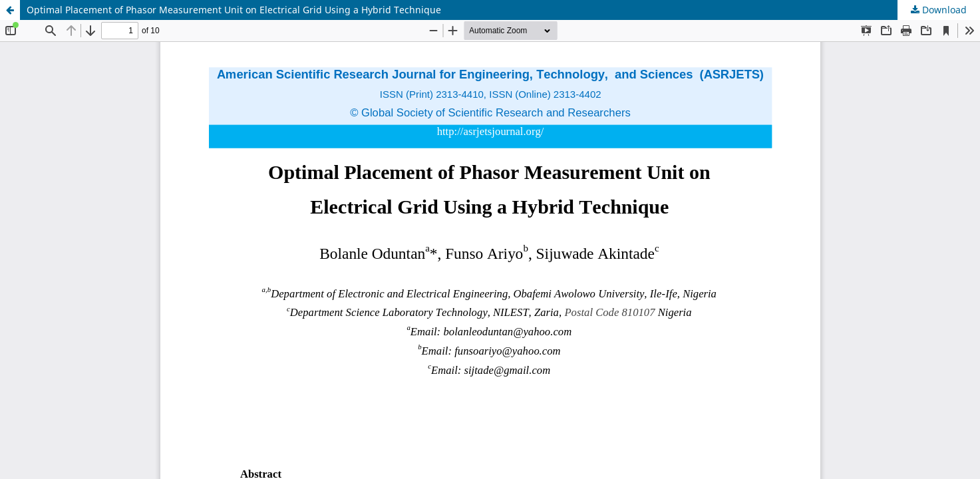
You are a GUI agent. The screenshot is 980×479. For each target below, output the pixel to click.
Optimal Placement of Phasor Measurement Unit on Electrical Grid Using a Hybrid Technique (234, 10)
